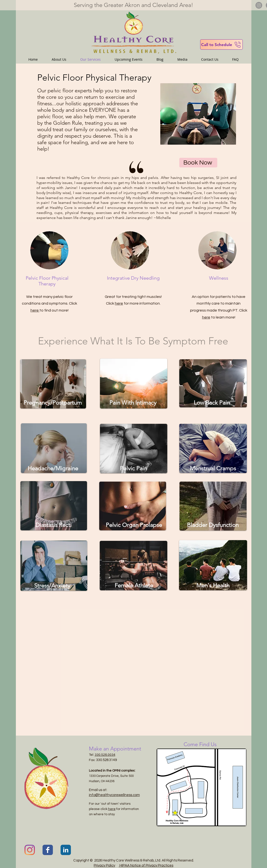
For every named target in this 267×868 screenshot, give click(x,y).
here (35, 310)
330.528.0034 (105, 755)
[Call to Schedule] (221, 44)
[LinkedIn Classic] (66, 850)
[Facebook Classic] (48, 850)
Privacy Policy (104, 865)
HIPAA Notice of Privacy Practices (146, 865)
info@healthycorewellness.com (114, 795)
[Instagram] (259, 5)
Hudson (94, 781)
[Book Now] (198, 163)
